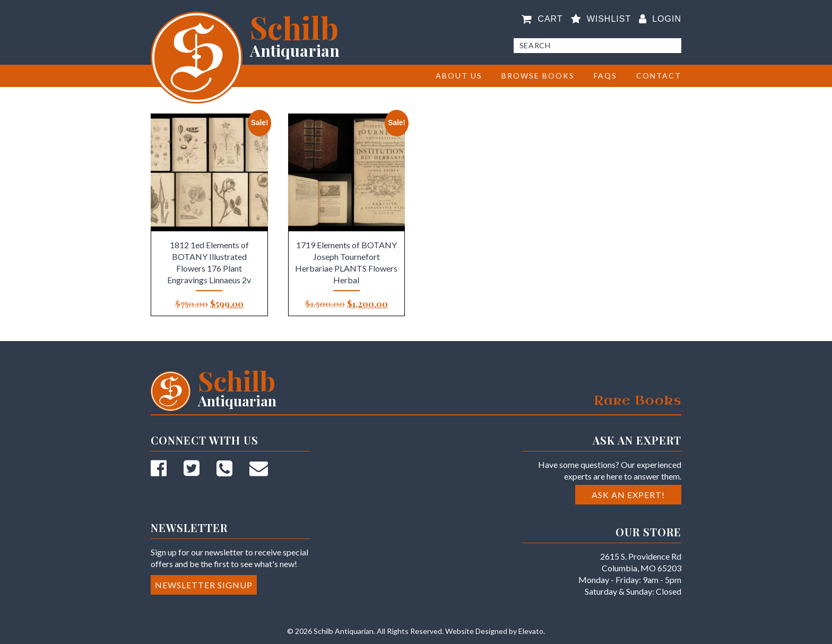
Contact (659, 76)
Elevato (531, 631)
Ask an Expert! (628, 495)
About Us (459, 76)
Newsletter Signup (204, 585)
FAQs (605, 76)
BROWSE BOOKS (538, 76)
